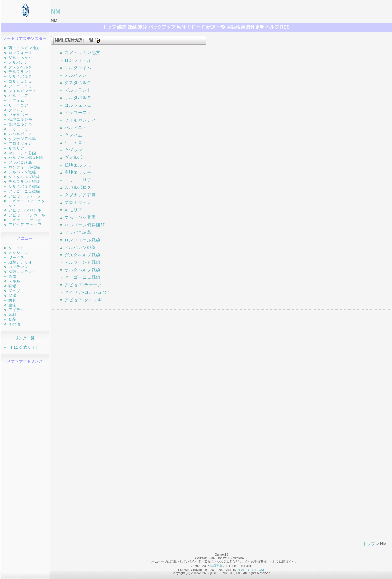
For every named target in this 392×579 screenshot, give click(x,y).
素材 (12, 315)
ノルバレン (18, 62)
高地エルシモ (20, 124)
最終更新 (255, 27)
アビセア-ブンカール (27, 215)
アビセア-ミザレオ (25, 220)
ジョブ (14, 291)
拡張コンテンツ (22, 272)
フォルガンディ (22, 91)
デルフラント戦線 (24, 182)
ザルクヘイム (20, 58)
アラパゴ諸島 (20, 162)
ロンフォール (20, 53)
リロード (196, 27)
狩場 (12, 286)
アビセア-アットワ (25, 225)
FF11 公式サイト (24, 347)
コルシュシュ (20, 81)
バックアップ (162, 27)
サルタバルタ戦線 (24, 186)
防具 (12, 300)
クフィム (16, 101)
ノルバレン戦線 (22, 172)
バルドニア (18, 96)
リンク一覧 (25, 338)
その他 (14, 324)
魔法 (12, 305)
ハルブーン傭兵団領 (26, 158)
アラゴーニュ (20, 86)
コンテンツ (18, 267)
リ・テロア (18, 105)
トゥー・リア (20, 129)
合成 (12, 276)
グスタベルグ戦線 (24, 177)
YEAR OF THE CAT (251, 570)
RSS (285, 27)
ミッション (18, 253)
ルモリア (16, 148)
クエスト (16, 248)
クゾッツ (16, 110)
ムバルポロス (20, 134)
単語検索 (236, 27)
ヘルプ (272, 27)
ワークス (16, 257)
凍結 (132, 27)
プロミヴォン (20, 143)
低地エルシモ (20, 119)
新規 (211, 27)
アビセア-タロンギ (25, 210)
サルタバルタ (20, 76)
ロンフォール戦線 (24, 167)
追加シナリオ (20, 262)
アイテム (16, 310)
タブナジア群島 (22, 139)
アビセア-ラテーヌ (25, 196)
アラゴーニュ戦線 (24, 191)
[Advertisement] (26, 452)
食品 (12, 319)
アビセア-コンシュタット (90, 292)
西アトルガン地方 (24, 48)
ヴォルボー (18, 115)
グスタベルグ (20, 67)
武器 (12, 296)
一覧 (221, 27)
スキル (14, 281)
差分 (142, 27)
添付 (181, 27)
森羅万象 (216, 566)
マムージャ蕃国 (22, 153)
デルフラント (20, 72)
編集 (122, 27)
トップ (109, 27)
